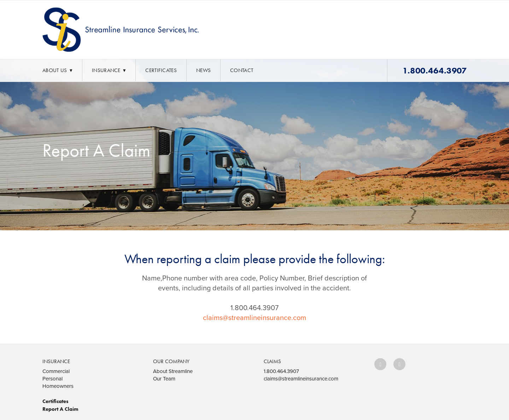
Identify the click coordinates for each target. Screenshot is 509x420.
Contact (242, 70)
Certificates (161, 70)
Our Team (164, 378)
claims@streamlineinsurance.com (255, 317)
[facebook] (380, 364)
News (203, 70)
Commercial (56, 371)
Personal (52, 378)
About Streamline (173, 371)
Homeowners (58, 386)
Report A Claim (60, 409)
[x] (399, 364)
